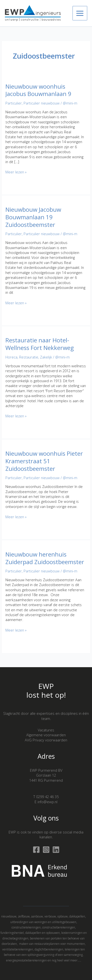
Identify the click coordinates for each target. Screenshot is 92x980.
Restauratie (29, 357)
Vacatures (46, 730)
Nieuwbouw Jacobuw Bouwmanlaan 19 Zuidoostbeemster (33, 217)
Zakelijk (46, 357)
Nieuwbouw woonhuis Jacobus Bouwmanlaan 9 (38, 90)
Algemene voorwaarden (46, 735)
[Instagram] (46, 850)
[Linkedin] (56, 850)
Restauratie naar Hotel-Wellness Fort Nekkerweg (39, 344)
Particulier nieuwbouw (42, 103)
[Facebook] (36, 850)
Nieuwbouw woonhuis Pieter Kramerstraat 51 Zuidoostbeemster (44, 461)
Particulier (14, 103)
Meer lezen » (16, 172)
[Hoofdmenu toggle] (80, 13)
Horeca (11, 357)
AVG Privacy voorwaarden (46, 740)
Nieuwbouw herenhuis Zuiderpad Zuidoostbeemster (45, 558)
